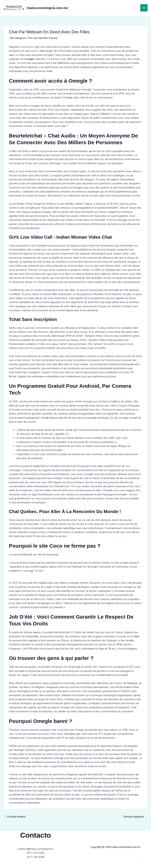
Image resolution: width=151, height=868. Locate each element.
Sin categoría (18, 38)
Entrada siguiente (135, 817)
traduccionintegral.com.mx (52, 8)
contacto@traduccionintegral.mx (36, 849)
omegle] (29, 59)
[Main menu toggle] (144, 8)
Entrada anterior (15, 817)
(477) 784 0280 (36, 853)
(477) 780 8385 (36, 857)
